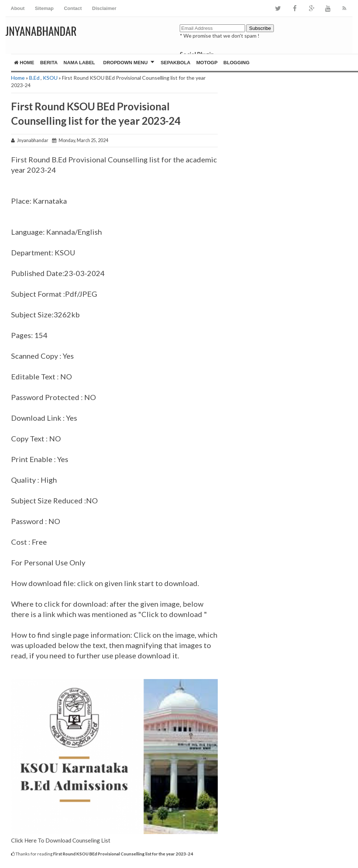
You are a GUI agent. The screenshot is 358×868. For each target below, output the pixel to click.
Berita (49, 63)
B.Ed (34, 78)
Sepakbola (175, 63)
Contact (73, 8)
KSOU (50, 78)
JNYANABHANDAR (41, 31)
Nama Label (79, 63)
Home (24, 63)
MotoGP (207, 63)
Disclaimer (104, 8)
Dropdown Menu (126, 63)
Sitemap (44, 8)
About (18, 8)
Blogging (236, 63)
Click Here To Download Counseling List (61, 840)
